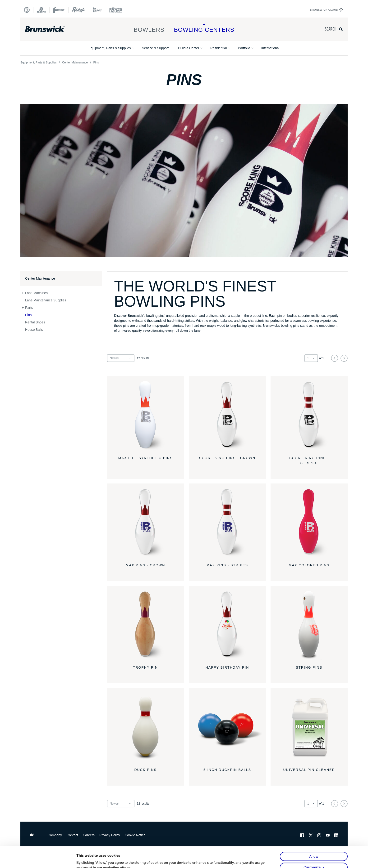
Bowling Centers (204, 28)
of (322, 358)
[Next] (344, 358)
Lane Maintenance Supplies (46, 300)
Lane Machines (36, 293)
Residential (218, 48)
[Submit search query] (341, 29)
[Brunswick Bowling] (52, 29)
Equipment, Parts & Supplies (110, 48)
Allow (314, 835)
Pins (28, 315)
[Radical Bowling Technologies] (79, 10)
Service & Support (155, 48)
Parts (29, 308)
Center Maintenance (75, 63)
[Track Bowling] (97, 10)
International (270, 48)
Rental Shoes (35, 322)
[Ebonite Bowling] (41, 10)
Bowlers (149, 28)
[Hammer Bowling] (59, 10)
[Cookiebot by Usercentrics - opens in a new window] (45, 859)
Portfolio (244, 48)
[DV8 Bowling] (27, 10)
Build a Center (189, 48)
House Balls (34, 330)
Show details (87, 859)
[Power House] (116, 10)
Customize (312, 846)
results (143, 358)
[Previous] (335, 358)
